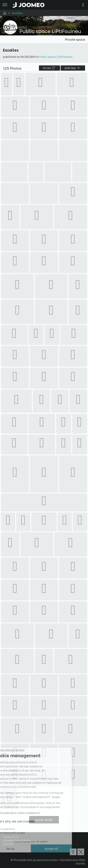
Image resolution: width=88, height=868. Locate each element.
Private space (75, 39)
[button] (10, 848)
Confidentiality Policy (17, 840)
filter (49, 68)
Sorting (73, 68)
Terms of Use (11, 837)
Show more (44, 820)
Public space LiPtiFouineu (56, 57)
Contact (8, 844)
